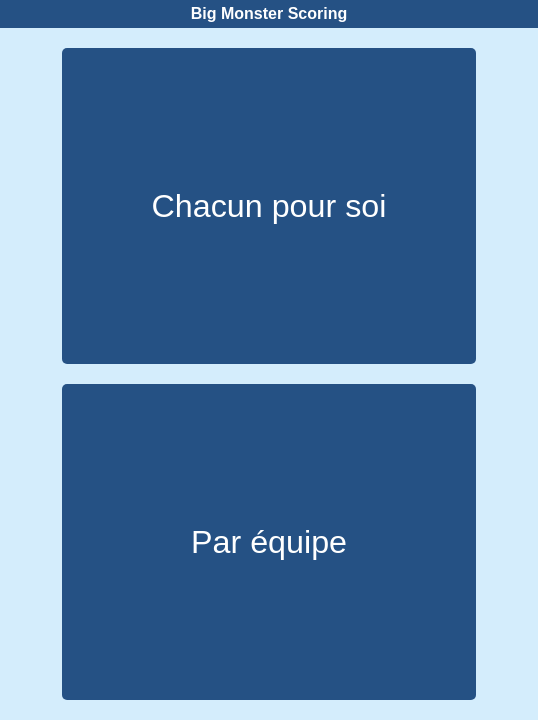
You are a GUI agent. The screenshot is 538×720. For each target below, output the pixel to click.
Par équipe (269, 542)
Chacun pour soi (269, 206)
